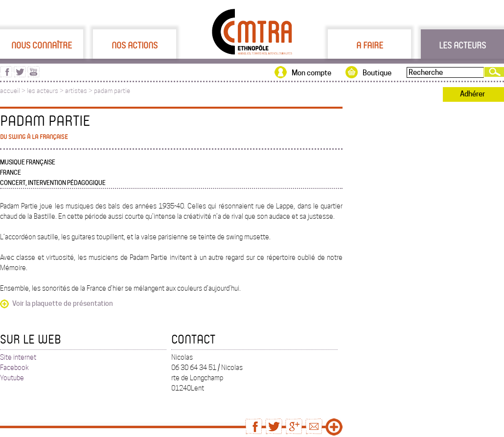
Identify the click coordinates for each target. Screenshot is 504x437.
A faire (370, 45)
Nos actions (135, 45)
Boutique (377, 73)
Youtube (12, 378)
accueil (10, 91)
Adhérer (472, 94)
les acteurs (43, 91)
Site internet (18, 357)
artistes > (80, 91)
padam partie (112, 91)
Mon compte (311, 73)
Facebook (14, 368)
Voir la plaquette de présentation (63, 303)
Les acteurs (462, 45)
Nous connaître (42, 45)
